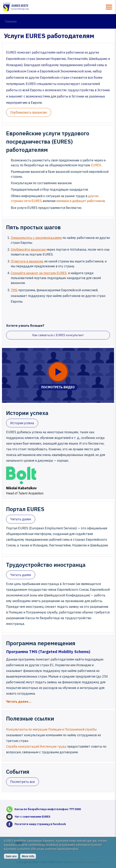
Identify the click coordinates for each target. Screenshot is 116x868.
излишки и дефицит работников (81, 201)
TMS (14, 290)
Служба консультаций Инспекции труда (37, 746)
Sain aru (11, 859)
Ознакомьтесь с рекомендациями (36, 238)
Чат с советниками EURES (32, 817)
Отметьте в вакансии (27, 261)
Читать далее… (19, 701)
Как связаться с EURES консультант (58, 335)
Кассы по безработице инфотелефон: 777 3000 (48, 809)
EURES (96, 165)
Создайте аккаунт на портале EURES (39, 273)
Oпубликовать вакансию (29, 112)
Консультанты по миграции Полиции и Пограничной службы (51, 729)
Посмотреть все (23, 782)
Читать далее (21, 519)
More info (28, 859)
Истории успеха (22, 423)
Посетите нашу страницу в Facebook (40, 824)
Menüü (109, 7)
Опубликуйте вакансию (29, 249)
